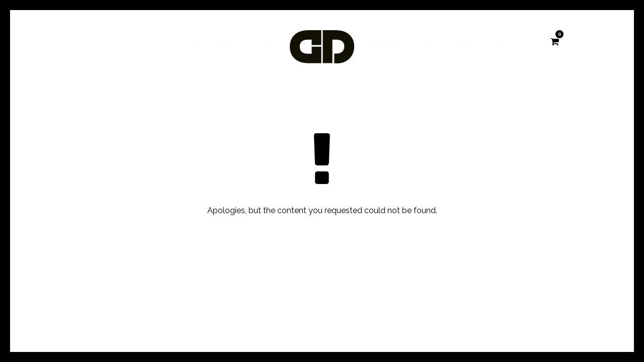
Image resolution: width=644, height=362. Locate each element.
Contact (387, 43)
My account (448, 43)
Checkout (511, 43)
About (229, 43)
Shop (188, 43)
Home (149, 43)
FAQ (267, 43)
